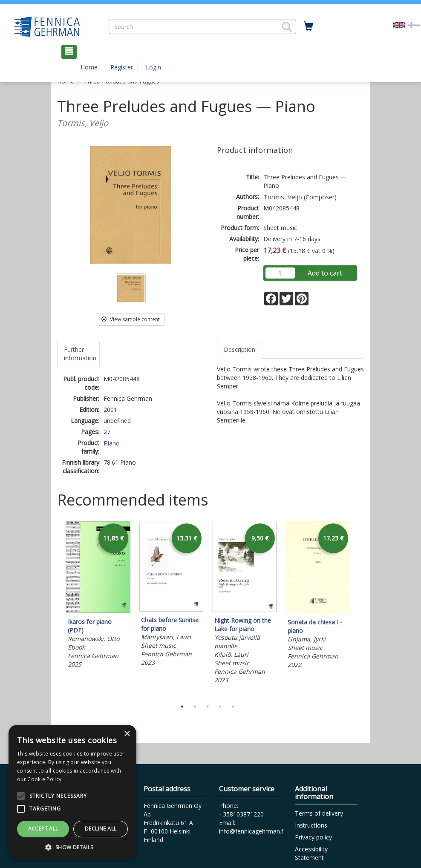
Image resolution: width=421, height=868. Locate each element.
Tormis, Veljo (283, 197)
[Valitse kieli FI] (414, 24)
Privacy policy (313, 837)
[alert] (72, 792)
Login (153, 67)
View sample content (131, 319)
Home (89, 67)
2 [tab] (195, 707)
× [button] (127, 734)
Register (122, 67)
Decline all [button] (101, 829)
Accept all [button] (43, 829)
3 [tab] (208, 707)
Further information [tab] (80, 354)
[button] (287, 27)
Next (360, 609)
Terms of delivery (319, 813)
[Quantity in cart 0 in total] (309, 26)
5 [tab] (233, 707)
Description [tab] (239, 349)
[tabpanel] (98, 596)
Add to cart (325, 273)
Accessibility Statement (311, 853)
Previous (55, 609)
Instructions (311, 825)
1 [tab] (182, 707)
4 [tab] (220, 707)
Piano (112, 443)
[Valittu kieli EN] (399, 24)
